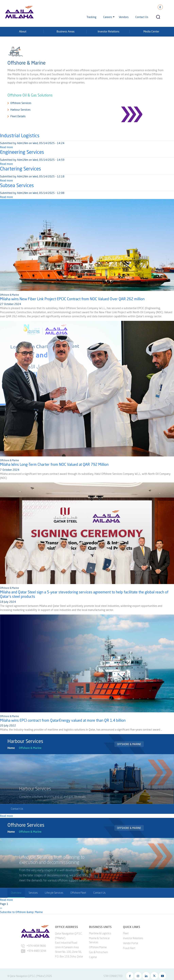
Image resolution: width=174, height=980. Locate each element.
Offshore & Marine (30, 748)
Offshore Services (21, 103)
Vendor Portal (130, 943)
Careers (108, 17)
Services (33, 893)
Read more (6, 147)
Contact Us (142, 17)
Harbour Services (20, 110)
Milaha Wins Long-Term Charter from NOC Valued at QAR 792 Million (54, 464)
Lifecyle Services (54, 893)
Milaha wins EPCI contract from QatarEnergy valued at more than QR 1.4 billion (63, 720)
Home (11, 748)
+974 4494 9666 (33, 946)
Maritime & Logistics (100, 933)
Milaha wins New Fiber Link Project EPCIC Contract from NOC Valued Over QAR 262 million (72, 299)
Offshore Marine (98, 947)
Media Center (151, 31)
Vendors (124, 17)
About (23, 31)
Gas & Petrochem (98, 952)
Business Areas (66, 31)
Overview (16, 893)
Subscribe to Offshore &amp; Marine (21, 912)
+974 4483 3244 (34, 951)
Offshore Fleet (78, 893)
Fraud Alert (129, 948)
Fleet (126, 933)
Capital (93, 957)
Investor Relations (108, 31)
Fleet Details (18, 116)
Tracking (91, 17)
